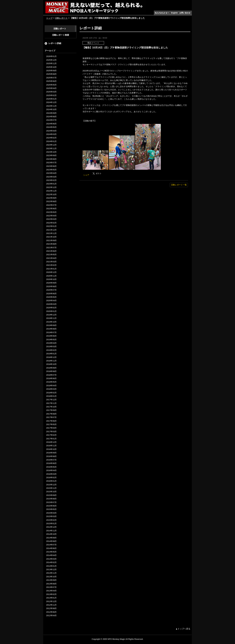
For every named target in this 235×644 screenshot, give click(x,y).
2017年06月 (51, 421)
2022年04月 (51, 216)
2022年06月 (51, 209)
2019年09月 (51, 325)
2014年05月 (51, 552)
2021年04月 (51, 258)
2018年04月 (51, 386)
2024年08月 (51, 117)
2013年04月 (51, 591)
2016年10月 (51, 449)
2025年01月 (51, 99)
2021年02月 (51, 265)
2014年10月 (51, 534)
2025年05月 (51, 85)
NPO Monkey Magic (116, 639)
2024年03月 (51, 134)
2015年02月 (51, 520)
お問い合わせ (185, 13)
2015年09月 (51, 495)
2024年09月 (51, 113)
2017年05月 (51, 424)
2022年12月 (51, 187)
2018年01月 (51, 396)
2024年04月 (51, 131)
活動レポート (61, 18)
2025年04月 (51, 88)
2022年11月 (51, 191)
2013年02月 (51, 594)
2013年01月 (51, 598)
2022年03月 (51, 219)
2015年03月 (51, 516)
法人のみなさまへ (162, 13)
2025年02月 (51, 95)
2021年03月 (51, 262)
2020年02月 (51, 308)
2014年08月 (51, 541)
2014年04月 (51, 555)
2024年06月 (51, 124)
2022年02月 (51, 223)
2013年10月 (51, 577)
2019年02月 (51, 350)
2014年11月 (51, 531)
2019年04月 (51, 343)
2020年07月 (51, 290)
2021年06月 (51, 251)
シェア (86, 175)
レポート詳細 (55, 43)
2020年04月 (51, 301)
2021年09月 (51, 240)
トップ (49, 18)
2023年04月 (51, 173)
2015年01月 (51, 524)
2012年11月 (51, 605)
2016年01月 (51, 481)
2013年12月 (51, 569)
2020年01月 (51, 311)
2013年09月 (51, 580)
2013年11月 (51, 573)
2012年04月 (51, 615)
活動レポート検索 (61, 35)
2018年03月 (51, 389)
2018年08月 (51, 371)
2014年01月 (51, 566)
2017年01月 (51, 439)
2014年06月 (51, 548)
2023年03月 (51, 177)
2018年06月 (51, 378)
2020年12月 (51, 272)
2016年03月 (51, 474)
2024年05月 (51, 127)
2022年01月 (51, 226)
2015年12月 (51, 485)
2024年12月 (51, 102)
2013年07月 (51, 587)
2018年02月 (51, 393)
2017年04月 (51, 428)
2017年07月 (51, 417)
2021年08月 (51, 244)
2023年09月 (51, 155)
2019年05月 (51, 340)
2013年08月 (51, 584)
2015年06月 (51, 506)
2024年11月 (51, 106)
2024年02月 (51, 138)
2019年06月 (51, 336)
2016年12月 (51, 442)
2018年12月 (51, 357)
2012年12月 (51, 601)
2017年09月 (51, 410)
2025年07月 (51, 78)
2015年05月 (51, 509)
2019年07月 (51, 332)
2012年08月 (51, 608)
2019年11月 (51, 318)
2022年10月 (51, 194)
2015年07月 (51, 502)
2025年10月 (51, 67)
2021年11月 (51, 233)
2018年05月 (51, 382)
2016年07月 (51, 460)
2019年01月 (51, 354)
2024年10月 (51, 109)
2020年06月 (51, 294)
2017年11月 (51, 403)
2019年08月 (51, 329)
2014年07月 (51, 545)
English (174, 13)
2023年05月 (51, 170)
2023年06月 (51, 166)
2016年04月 (51, 470)
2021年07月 (51, 248)
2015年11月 (51, 488)
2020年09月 (51, 283)
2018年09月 (51, 368)
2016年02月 (51, 478)
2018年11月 (51, 361)
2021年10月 (51, 237)
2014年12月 (51, 527)
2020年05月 (51, 297)
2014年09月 (51, 538)
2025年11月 (51, 63)
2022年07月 (51, 205)
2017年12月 (51, 400)
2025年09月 (51, 71)
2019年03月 (51, 347)
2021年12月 (51, 230)
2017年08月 (51, 414)
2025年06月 (51, 81)
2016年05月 (51, 467)
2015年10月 (51, 492)
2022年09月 (51, 198)
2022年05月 (51, 212)
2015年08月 (51, 499)
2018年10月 (51, 364)
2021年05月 (51, 255)
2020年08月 (51, 286)
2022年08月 (51, 201)
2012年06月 (51, 612)
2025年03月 (51, 92)
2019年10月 (51, 322)
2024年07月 (51, 120)
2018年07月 (51, 375)
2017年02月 (51, 435)
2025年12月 (51, 60)
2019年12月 (51, 315)
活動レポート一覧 (179, 185)
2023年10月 (51, 152)
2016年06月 (51, 463)
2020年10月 (51, 279)
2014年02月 (51, 562)
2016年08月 (51, 456)
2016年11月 (51, 446)
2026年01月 (51, 56)
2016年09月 (51, 453)
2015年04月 (51, 513)
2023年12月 (51, 145)
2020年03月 (51, 304)
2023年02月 (51, 180)
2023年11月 (51, 148)
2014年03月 (51, 559)
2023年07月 (51, 163)
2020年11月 (51, 276)
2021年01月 (51, 269)
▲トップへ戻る (183, 629)
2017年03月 (51, 432)
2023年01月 (51, 184)
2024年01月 (51, 141)
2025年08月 (51, 74)
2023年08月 (51, 159)
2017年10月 (51, 407)
